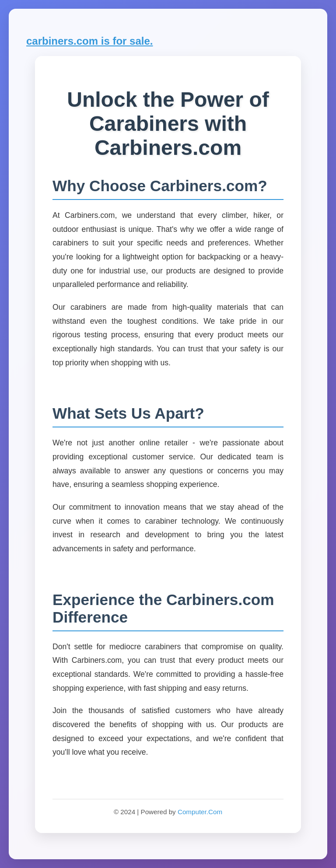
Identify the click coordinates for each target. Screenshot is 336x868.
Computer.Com (200, 812)
